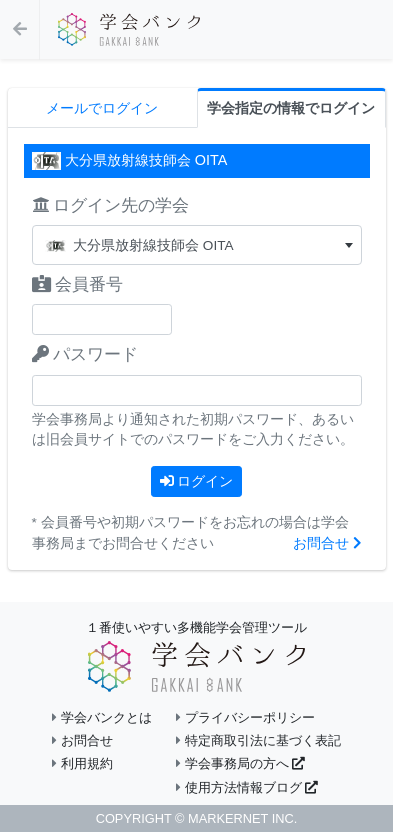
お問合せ (327, 543)
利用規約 (82, 763)
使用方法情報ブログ (247, 787)
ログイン (197, 481)
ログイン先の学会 (111, 205)
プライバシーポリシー (245, 717)
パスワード (85, 354)
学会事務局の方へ (240, 763)
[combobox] (197, 245)
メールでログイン (102, 108)
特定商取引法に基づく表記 (258, 740)
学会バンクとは (102, 717)
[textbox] (197, 245)
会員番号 (78, 284)
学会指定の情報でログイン (291, 108)
